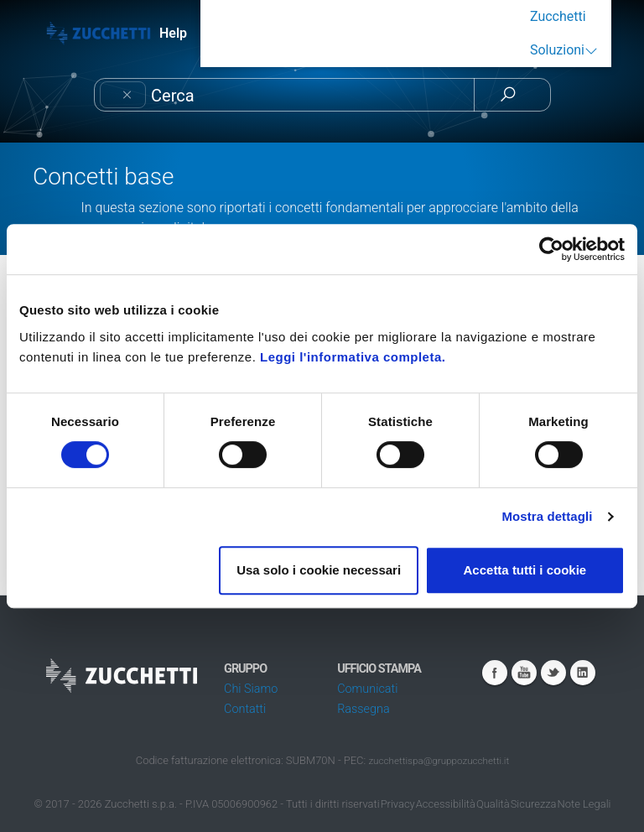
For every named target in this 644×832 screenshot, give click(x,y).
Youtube (524, 673)
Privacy (398, 804)
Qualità (493, 804)
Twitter (553, 673)
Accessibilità (446, 804)
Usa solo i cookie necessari (319, 570)
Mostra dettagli (547, 516)
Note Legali (584, 804)
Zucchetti (558, 16)
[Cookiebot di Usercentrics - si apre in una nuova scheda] (551, 249)
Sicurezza (534, 804)
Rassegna (363, 709)
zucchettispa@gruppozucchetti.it (439, 761)
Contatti (245, 709)
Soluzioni (557, 50)
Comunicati (367, 689)
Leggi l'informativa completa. (353, 357)
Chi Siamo (251, 689)
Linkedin (583, 673)
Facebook (495, 673)
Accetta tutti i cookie (525, 570)
